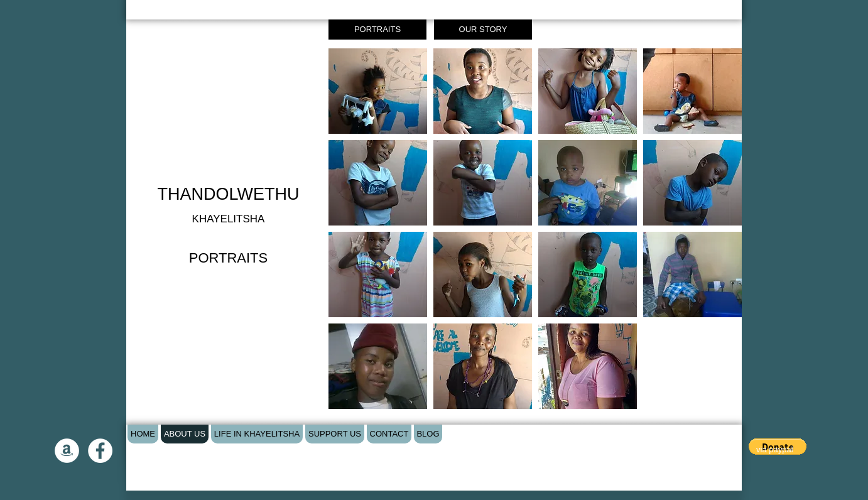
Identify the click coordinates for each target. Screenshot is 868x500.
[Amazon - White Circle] (67, 451)
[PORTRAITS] (377, 30)
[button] (378, 91)
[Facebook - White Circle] (100, 451)
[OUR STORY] (483, 30)
